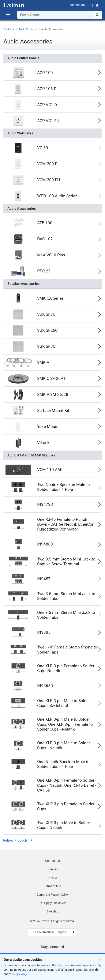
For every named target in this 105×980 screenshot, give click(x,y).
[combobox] (60, 15)
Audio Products (28, 29)
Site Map (53, 911)
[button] (96, 5)
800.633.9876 (78, 5)
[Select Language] (52, 932)
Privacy (53, 878)
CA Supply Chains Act (52, 903)
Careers (53, 869)
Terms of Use (53, 886)
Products (9, 29)
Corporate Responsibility (53, 895)
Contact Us (52, 861)
